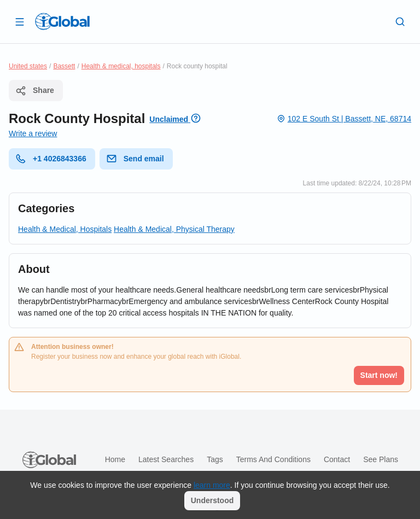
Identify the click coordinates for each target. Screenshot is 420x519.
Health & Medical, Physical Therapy (174, 229)
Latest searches (166, 459)
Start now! (379, 375)
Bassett (64, 66)
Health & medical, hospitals (121, 66)
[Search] (400, 21)
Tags (215, 459)
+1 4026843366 (51, 159)
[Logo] (62, 21)
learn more (212, 485)
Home (115, 459)
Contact (337, 459)
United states (28, 66)
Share (35, 91)
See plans (381, 459)
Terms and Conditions (273, 459)
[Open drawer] (20, 21)
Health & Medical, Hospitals (65, 229)
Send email (135, 159)
